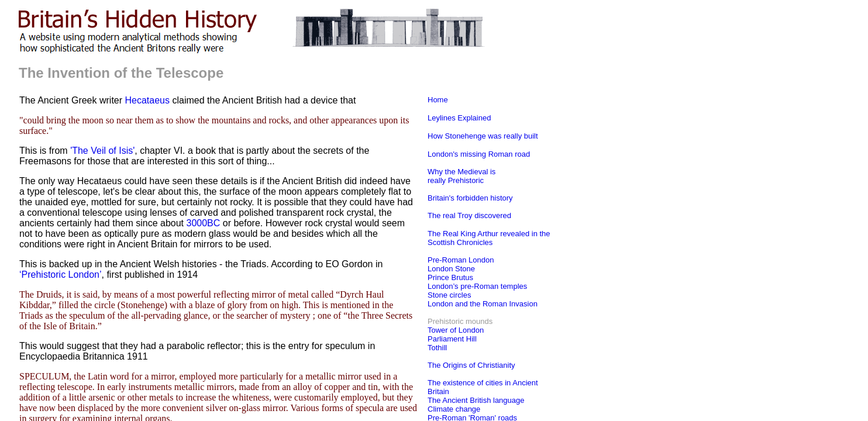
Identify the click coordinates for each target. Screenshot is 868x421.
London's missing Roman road (479, 154)
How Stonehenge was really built (483, 136)
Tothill (437, 348)
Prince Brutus (450, 277)
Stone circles (449, 295)
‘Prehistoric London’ (61, 275)
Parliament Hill (452, 339)
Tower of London (456, 330)
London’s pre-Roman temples (477, 286)
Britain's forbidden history (470, 198)
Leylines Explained (459, 118)
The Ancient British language (476, 400)
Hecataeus (148, 100)
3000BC (204, 223)
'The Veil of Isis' (102, 151)
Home (438, 100)
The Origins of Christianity (471, 365)
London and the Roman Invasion (483, 304)
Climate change (454, 409)
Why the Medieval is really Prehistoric (461, 176)
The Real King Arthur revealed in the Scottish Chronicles (489, 238)
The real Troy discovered (469, 215)
